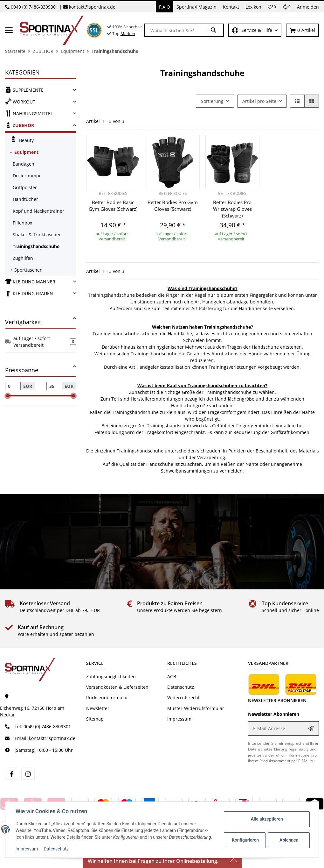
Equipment (26, 152)
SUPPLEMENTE (24, 90)
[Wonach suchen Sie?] (175, 30)
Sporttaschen (28, 270)
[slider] (8, 396)
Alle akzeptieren (267, 819)
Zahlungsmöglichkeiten (111, 676)
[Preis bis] (54, 386)
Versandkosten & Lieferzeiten (117, 687)
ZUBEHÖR (20, 125)
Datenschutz (56, 849)
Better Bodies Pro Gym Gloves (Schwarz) (173, 206)
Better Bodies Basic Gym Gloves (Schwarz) (113, 206)
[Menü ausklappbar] (9, 30)
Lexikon (253, 7)
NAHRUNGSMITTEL (29, 113)
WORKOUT (20, 102)
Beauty (22, 139)
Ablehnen (289, 840)
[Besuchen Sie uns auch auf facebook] (12, 774)
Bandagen (24, 164)
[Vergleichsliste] (286, 7)
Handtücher (25, 199)
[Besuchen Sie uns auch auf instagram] (28, 774)
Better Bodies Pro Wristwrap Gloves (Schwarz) (232, 209)
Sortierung (212, 101)
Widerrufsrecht (183, 697)
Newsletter (98, 708)
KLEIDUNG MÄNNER (30, 281)
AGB (172, 676)
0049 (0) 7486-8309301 (34, 7)
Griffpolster (25, 187)
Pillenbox (22, 223)
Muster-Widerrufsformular (196, 708)
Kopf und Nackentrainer (38, 211)
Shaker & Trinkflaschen (37, 235)
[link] (41, 90)
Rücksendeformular (107, 697)
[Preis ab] (13, 386)
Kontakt (231, 7)
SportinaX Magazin (196, 7)
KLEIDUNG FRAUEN (29, 293)
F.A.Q (165, 7)
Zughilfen (23, 258)
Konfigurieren (245, 840)
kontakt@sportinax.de (92, 7)
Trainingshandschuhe (36, 246)
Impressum (27, 849)
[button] (272, 7)
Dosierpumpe (27, 176)
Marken (128, 33)
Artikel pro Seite (259, 101)
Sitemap (95, 719)
